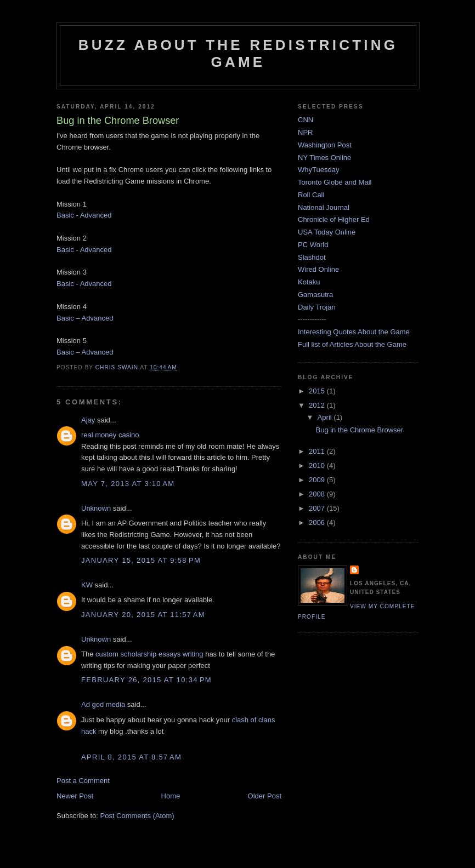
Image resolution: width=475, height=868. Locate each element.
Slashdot (312, 257)
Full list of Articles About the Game (352, 344)
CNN (306, 120)
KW (87, 585)
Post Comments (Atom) (137, 816)
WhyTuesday (318, 170)
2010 (318, 466)
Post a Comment (83, 781)
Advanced (96, 215)
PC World (313, 245)
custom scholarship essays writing (149, 654)
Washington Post (325, 145)
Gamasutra (315, 295)
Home (171, 796)
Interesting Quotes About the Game (354, 332)
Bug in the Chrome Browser (359, 430)
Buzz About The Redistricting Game (238, 53)
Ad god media (103, 704)
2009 (318, 480)
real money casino (110, 435)
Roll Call (311, 195)
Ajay (88, 420)
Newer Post (75, 796)
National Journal (324, 207)
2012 (318, 405)
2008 (318, 494)
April (326, 417)
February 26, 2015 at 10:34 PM (146, 680)
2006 (318, 522)
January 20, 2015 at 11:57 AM (143, 615)
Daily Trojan (317, 307)
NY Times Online (324, 158)
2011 (318, 451)
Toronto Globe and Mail (335, 182)
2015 (318, 391)
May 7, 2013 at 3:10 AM (128, 484)
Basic (65, 215)
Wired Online (318, 269)
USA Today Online (327, 232)
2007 (318, 508)
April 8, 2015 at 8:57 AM (131, 757)
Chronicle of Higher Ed (334, 219)
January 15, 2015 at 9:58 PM (141, 560)
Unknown (96, 508)
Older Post (265, 796)
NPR (305, 132)
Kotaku (309, 282)
